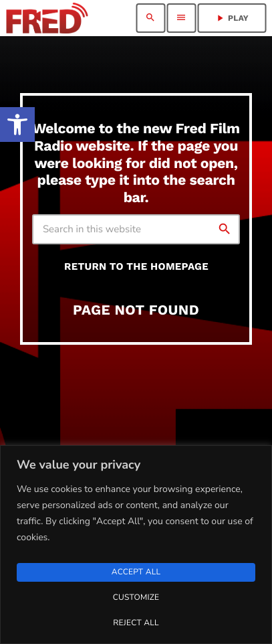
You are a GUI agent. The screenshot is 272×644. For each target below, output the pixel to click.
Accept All (136, 572)
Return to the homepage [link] (136, 266)
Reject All (136, 623)
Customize (136, 598)
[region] (136, 545)
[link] (17, 125)
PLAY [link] (232, 18)
